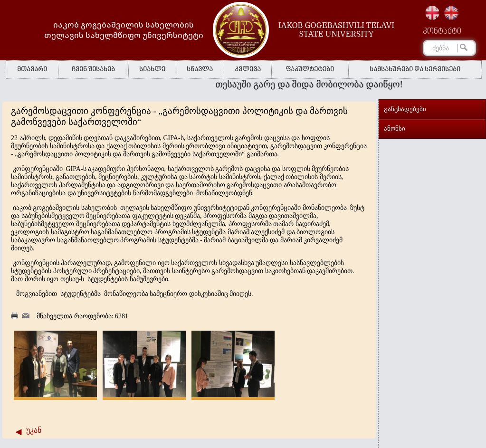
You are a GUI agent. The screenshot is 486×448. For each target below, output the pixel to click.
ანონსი (395, 129)
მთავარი (32, 70)
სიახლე (152, 70)
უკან (34, 430)
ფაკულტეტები (310, 70)
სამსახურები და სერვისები (415, 70)
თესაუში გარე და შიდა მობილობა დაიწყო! (311, 84)
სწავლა (200, 70)
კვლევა (248, 70)
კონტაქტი (442, 32)
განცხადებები (405, 109)
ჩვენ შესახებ (93, 70)
